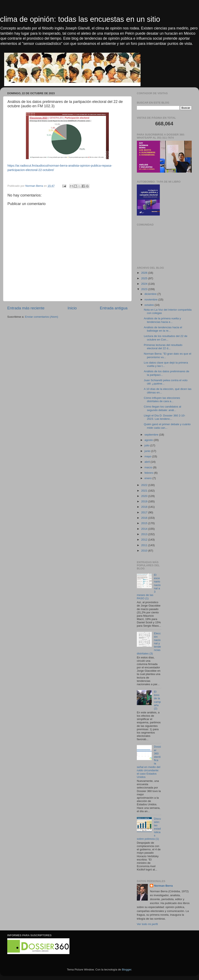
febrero (149, 473)
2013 (145, 534)
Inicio (72, 308)
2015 (145, 523)
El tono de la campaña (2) (157, 700)
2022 (145, 485)
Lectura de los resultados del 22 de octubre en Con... (166, 338)
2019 (145, 501)
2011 (145, 545)
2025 (145, 278)
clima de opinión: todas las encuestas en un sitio (80, 19)
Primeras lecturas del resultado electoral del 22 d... (163, 347)
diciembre (151, 294)
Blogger (127, 970)
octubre (150, 305)
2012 (145, 540)
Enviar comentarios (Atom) (42, 317)
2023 (145, 289)
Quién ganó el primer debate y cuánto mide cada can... (167, 426)
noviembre (151, 300)
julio (147, 445)
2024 (145, 284)
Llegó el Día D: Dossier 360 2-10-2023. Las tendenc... (165, 417)
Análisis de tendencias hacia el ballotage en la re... (163, 329)
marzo (149, 467)
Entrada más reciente (26, 308)
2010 (145, 551)
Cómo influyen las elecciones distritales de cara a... (162, 400)
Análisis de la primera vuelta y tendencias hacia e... (162, 320)
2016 (145, 518)
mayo (148, 456)
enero (148, 478)
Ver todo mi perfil (147, 924)
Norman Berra (163, 886)
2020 (145, 496)
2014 (145, 529)
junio (148, 451)
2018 (145, 507)
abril (147, 462)
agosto (149, 440)
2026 (145, 273)
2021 (145, 491)
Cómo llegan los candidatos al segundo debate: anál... (163, 408)
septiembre (152, 435)
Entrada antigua (114, 308)
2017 (145, 512)
